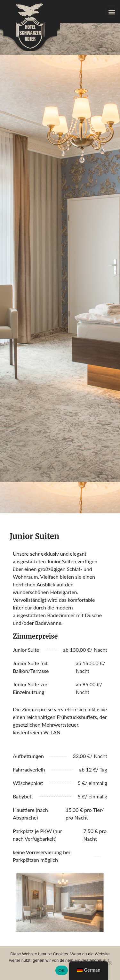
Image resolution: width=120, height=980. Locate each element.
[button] (112, 12)
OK (62, 971)
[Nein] (110, 962)
